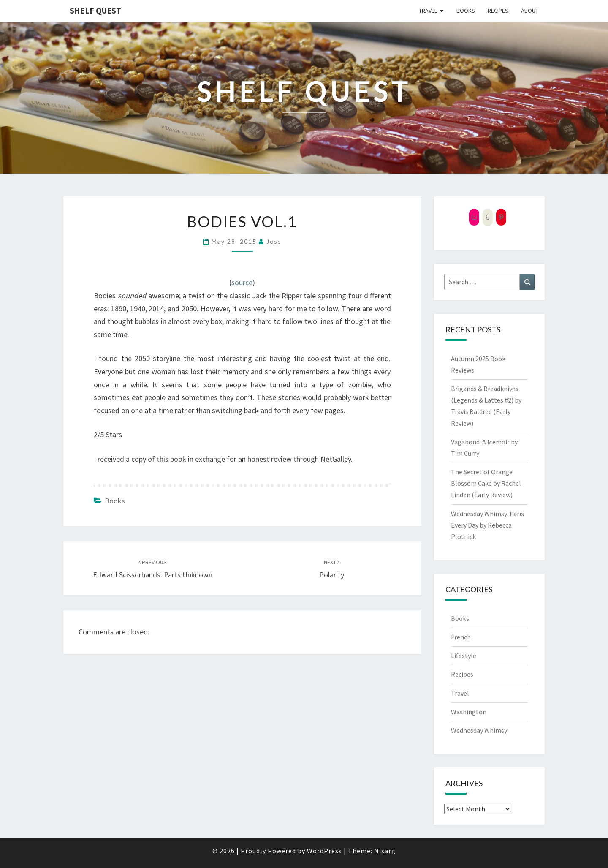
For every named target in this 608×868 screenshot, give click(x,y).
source (242, 282)
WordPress (324, 851)
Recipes (498, 11)
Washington (469, 712)
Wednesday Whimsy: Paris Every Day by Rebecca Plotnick (487, 525)
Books (466, 11)
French (461, 637)
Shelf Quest (95, 10)
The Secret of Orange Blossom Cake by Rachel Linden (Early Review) (486, 483)
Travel (428, 11)
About (530, 11)
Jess (274, 241)
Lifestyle (464, 656)
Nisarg (385, 851)
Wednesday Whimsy (479, 730)
